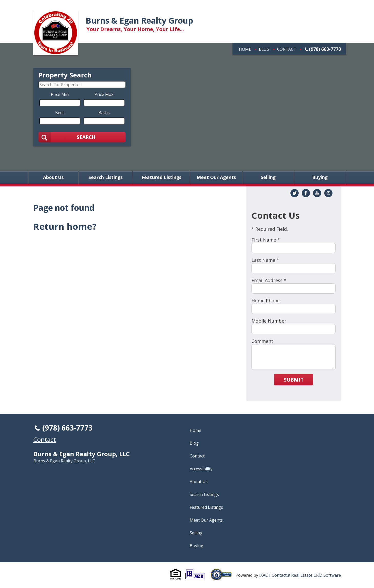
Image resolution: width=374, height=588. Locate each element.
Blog (264, 49)
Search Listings (105, 177)
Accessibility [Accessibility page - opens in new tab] (201, 469)
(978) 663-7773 (325, 49)
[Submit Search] (82, 137)
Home (245, 49)
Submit (294, 380)
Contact (287, 49)
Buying (320, 177)
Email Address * (269, 280)
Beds (60, 112)
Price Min (60, 94)
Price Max (104, 94)
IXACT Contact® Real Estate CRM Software (300, 575)
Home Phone (266, 301)
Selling (268, 177)
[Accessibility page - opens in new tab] (223, 577)
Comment (262, 341)
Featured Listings (161, 177)
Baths (104, 112)
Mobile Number (269, 321)
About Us (53, 177)
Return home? (65, 226)
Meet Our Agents (216, 177)
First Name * (266, 240)
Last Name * (265, 260)
